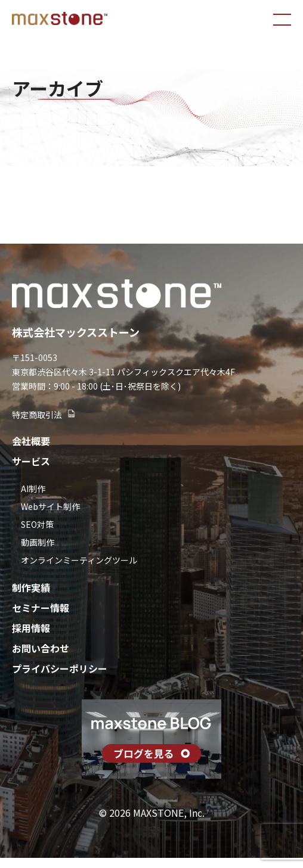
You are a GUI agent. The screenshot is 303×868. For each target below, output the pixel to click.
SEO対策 (37, 524)
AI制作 (33, 489)
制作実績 (31, 587)
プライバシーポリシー (60, 668)
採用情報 (31, 628)
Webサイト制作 (50, 506)
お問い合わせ (41, 648)
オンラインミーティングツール (79, 560)
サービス (31, 461)
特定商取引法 (44, 415)
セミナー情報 (41, 608)
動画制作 (38, 542)
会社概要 (31, 441)
